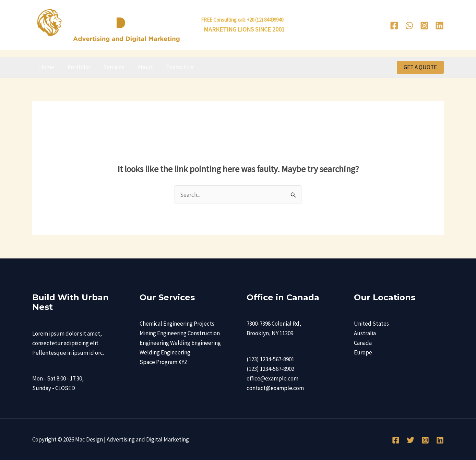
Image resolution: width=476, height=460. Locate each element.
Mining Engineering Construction (180, 333)
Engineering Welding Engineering (180, 343)
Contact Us (172, 67)
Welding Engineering (165, 352)
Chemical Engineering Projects (177, 324)
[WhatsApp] (409, 26)
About (139, 67)
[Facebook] (394, 26)
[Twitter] (410, 440)
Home (46, 67)
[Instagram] (424, 26)
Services (109, 67)
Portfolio (76, 67)
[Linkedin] (439, 26)
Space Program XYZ (164, 362)
